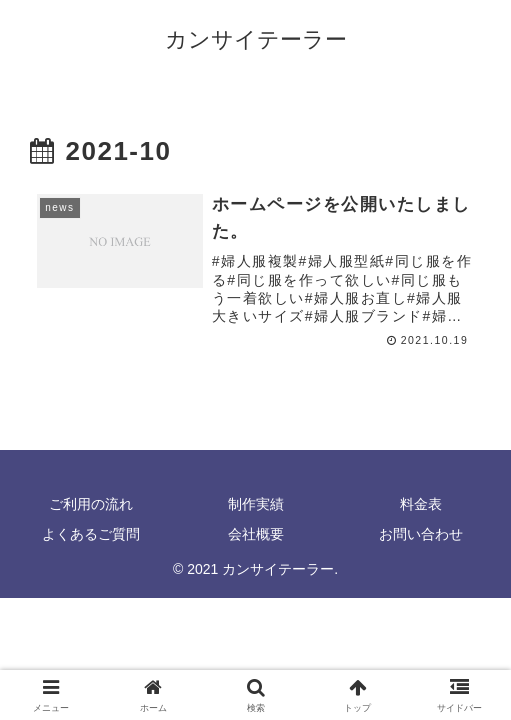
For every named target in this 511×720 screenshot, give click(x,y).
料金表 (421, 504)
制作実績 (256, 504)
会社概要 (256, 534)
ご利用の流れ (91, 504)
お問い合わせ (421, 534)
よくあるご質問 (91, 534)
